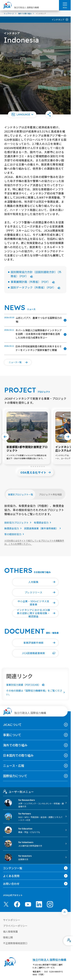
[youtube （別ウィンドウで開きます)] (28, 904)
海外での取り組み (15, 745)
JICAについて (12, 725)
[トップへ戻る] (65, 912)
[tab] (29, 466)
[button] (22, 114)
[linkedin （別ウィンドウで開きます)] (39, 904)
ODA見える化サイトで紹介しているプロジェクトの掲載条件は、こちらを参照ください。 (34, 542)
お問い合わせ (11, 884)
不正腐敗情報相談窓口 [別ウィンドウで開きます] (15, 943)
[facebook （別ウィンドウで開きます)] (17, 904)
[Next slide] (68, 437)
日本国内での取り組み (18, 755)
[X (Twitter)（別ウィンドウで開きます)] (6, 904)
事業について (12, 735)
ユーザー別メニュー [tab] (18, 792)
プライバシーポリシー (15, 926)
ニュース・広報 (14, 766)
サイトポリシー (12, 920)
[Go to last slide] (5, 437)
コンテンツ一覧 (13, 868)
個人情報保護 (10, 931)
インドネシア (58, 20)
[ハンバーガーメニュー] (65, 4)
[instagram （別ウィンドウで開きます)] (50, 904)
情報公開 (8, 937)
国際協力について (15, 776)
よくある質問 (11, 876)
